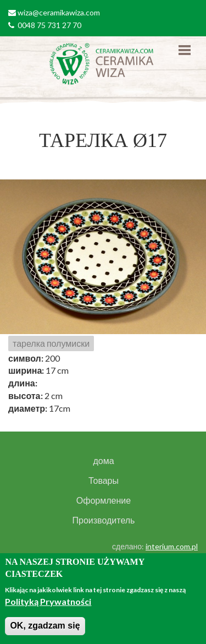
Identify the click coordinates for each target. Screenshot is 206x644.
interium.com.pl (172, 546)
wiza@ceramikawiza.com (59, 12)
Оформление (104, 500)
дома (103, 461)
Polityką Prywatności (48, 601)
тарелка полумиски (51, 343)
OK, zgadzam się (45, 626)
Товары (104, 481)
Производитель (104, 520)
